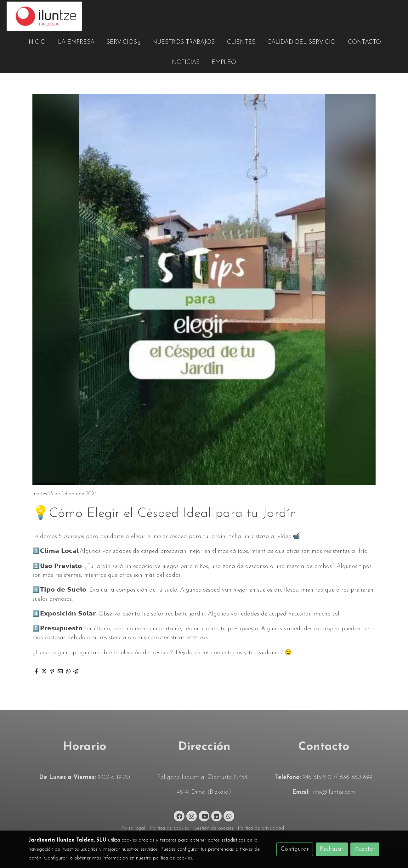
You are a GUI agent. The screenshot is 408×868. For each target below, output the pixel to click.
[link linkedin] (217, 816)
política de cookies (173, 858)
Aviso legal (133, 828)
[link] (44, 16)
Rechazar (332, 849)
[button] (123, 43)
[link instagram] (192, 816)
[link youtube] (205, 816)
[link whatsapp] (229, 816)
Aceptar (365, 849)
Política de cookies (169, 828)
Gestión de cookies (213, 828)
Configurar (295, 849)
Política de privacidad (261, 828)
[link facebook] (179, 816)
